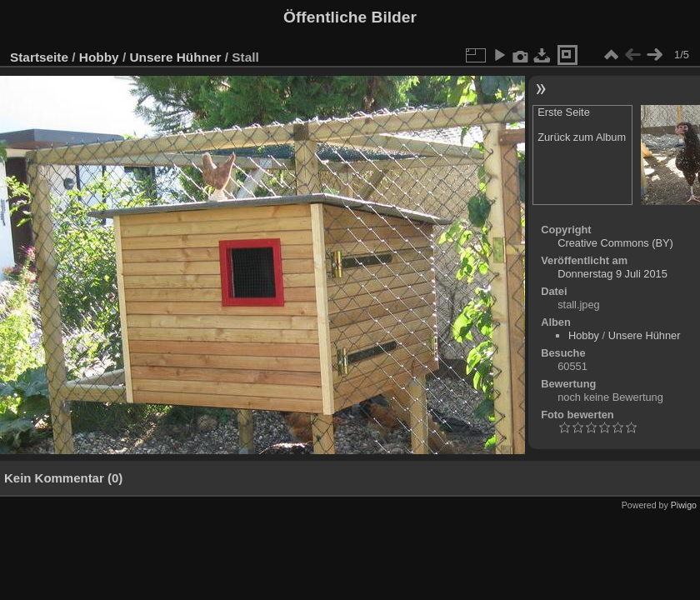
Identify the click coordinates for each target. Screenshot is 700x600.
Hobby (99, 57)
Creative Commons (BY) (615, 243)
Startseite (39, 57)
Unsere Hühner (175, 57)
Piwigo (684, 505)
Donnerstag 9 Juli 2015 (612, 274)
